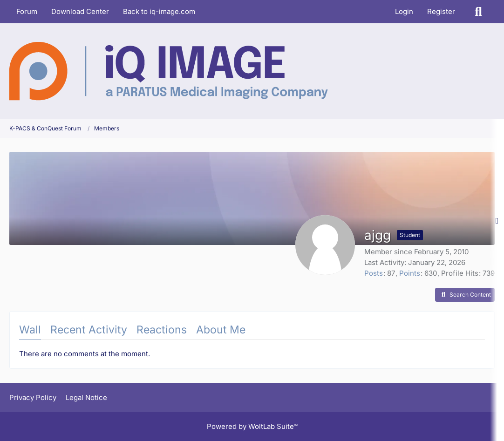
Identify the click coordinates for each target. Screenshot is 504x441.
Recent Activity (89, 330)
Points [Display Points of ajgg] (410, 273)
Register (441, 11)
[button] (465, 295)
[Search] (478, 12)
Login (404, 11)
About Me (221, 330)
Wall (30, 330)
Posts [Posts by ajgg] (374, 273)
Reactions (162, 330)
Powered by (252, 426)
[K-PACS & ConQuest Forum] (169, 71)
